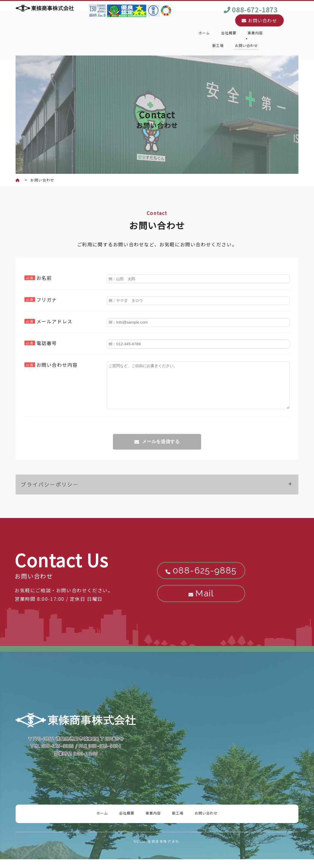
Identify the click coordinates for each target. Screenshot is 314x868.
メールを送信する (161, 450)
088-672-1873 (255, 9)
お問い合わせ (259, 20)
